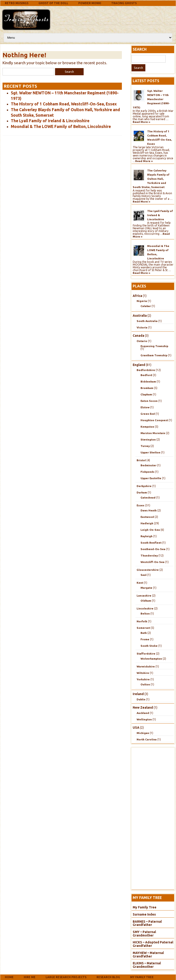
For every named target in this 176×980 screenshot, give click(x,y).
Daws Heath (149, 510)
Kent (140, 583)
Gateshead (148, 497)
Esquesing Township (154, 346)
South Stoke (149, 646)
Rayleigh (147, 536)
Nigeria (142, 301)
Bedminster (148, 465)
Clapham (146, 394)
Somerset (143, 628)
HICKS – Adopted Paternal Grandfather (153, 944)
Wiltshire (143, 673)
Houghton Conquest (154, 420)
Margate (146, 588)
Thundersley (149, 555)
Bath (144, 633)
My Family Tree (145, 907)
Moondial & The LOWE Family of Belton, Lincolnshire (61, 126)
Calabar (146, 306)
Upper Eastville (151, 478)
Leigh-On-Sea (150, 530)
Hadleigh (147, 523)
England (139, 365)
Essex (141, 505)
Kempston (147, 427)
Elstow (145, 407)
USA (136, 728)
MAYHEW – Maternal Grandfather (148, 955)
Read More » (141, 122)
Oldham (146, 601)
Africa (137, 296)
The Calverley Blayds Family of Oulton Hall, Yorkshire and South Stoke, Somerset (151, 179)
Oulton (145, 684)
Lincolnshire (145, 608)
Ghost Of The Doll (53, 3)
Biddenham (148, 381)
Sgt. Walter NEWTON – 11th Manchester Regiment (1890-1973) (151, 99)
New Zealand (143, 707)
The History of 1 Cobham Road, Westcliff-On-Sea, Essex (64, 104)
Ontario (142, 341)
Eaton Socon (149, 401)
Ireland (138, 694)
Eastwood (147, 517)
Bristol (141, 460)
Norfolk (142, 621)
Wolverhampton (151, 659)
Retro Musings (17, 3)
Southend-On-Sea (153, 549)
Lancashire (144, 596)
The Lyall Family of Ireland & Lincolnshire (50, 121)
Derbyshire (144, 486)
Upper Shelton (150, 452)
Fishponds (147, 472)
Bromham (147, 388)
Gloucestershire (148, 570)
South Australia (147, 321)
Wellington (144, 719)
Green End (148, 414)
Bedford (146, 375)
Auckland (143, 713)
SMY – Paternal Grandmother (144, 934)
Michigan (143, 733)
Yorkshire (143, 679)
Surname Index (144, 914)
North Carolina (147, 739)
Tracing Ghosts (124, 3)
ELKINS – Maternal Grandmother (147, 965)
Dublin (141, 699)
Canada (138, 336)
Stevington (148, 439)
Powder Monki (90, 3)
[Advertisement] (89, 19)
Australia (140, 316)
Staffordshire (146, 654)
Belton (145, 613)
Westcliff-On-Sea (153, 562)
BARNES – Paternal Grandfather (147, 923)
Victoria (142, 327)
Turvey (145, 446)
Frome (145, 639)
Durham (142, 492)
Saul (144, 575)
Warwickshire (146, 666)
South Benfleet (151, 543)
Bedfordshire (146, 370)
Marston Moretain (153, 433)
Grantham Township (154, 355)
